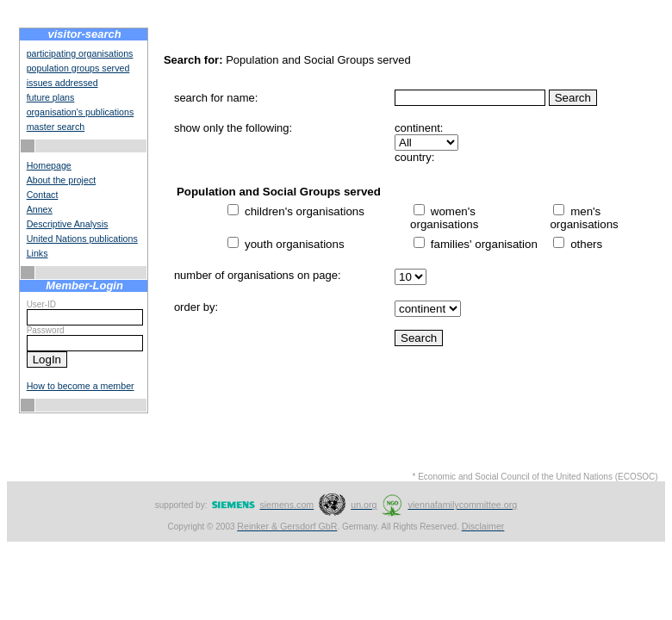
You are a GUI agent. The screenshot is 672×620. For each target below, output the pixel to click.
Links (37, 253)
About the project (62, 180)
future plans (51, 97)
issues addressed (62, 83)
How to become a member (81, 386)
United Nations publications (82, 239)
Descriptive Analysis (68, 224)
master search (56, 127)
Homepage (49, 165)
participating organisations (80, 53)
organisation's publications (81, 112)
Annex (40, 209)
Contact (43, 195)
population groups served (78, 68)
